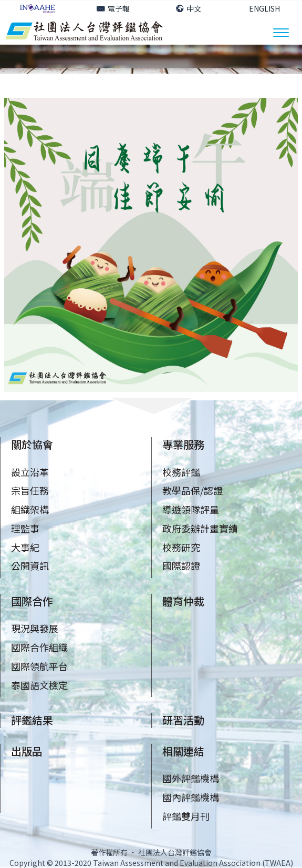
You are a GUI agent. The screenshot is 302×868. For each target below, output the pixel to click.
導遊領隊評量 (191, 509)
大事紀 (25, 547)
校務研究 (181, 547)
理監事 (25, 528)
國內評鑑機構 (191, 797)
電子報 (113, 8)
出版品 (27, 751)
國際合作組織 (39, 647)
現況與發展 (35, 628)
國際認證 (181, 566)
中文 (189, 8)
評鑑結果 (32, 720)
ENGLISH (264, 8)
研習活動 (183, 720)
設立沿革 (30, 472)
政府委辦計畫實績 (200, 528)
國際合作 (32, 601)
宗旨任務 (30, 490)
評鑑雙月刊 (186, 816)
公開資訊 (30, 566)
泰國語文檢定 (39, 685)
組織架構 (30, 509)
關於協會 (32, 444)
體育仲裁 (183, 601)
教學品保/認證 (192, 490)
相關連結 (183, 751)
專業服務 (183, 444)
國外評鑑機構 (191, 778)
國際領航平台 (39, 666)
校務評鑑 (181, 472)
